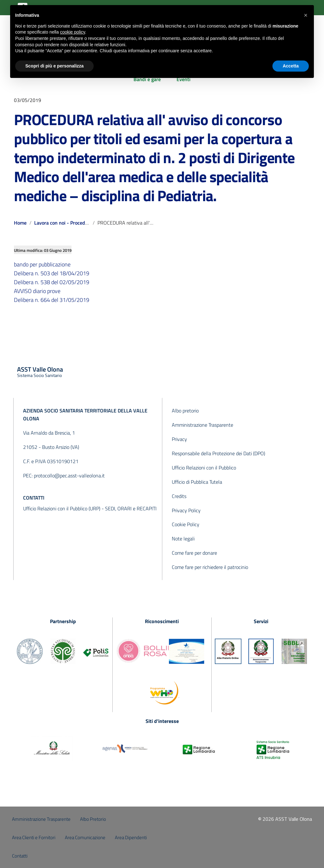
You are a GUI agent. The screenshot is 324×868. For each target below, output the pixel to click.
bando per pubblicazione (42, 264)
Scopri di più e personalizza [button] (54, 66)
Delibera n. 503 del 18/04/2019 (52, 273)
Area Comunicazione (85, 837)
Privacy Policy (186, 510)
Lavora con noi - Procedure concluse (73, 223)
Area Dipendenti (131, 837)
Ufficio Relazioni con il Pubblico (204, 468)
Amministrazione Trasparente (202, 425)
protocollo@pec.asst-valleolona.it (69, 475)
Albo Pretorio (93, 819)
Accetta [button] (291, 66)
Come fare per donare (194, 553)
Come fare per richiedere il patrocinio (210, 567)
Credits (179, 496)
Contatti (20, 856)
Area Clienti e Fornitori (34, 837)
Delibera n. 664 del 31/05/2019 (52, 300)
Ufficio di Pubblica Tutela (197, 482)
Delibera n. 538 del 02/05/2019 (52, 282)
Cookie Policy (186, 524)
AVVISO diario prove (37, 291)
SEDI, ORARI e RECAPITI (131, 508)
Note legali (183, 539)
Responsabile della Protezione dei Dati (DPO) (218, 453)
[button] (306, 15)
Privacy (179, 439)
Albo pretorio (185, 411)
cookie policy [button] (73, 32)
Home (20, 223)
